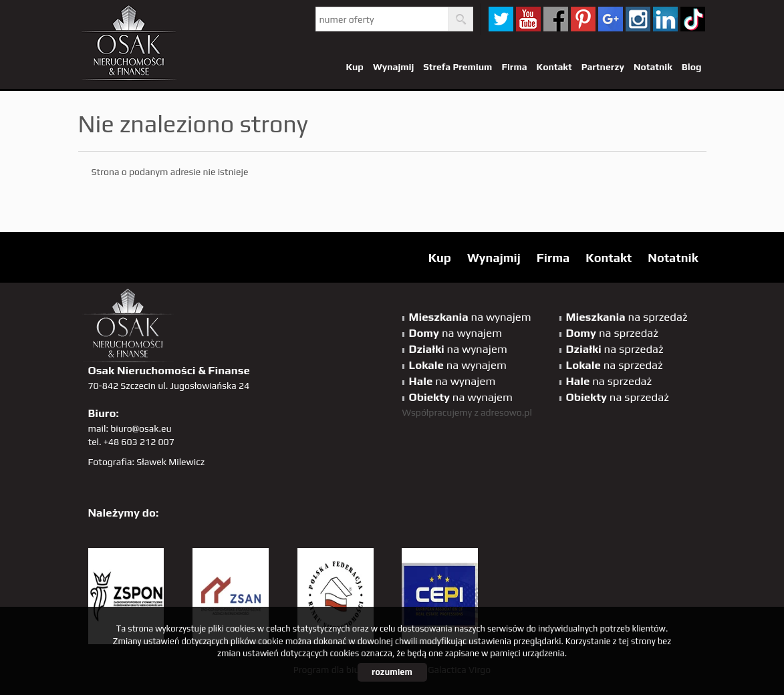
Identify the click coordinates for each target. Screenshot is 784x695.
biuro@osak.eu (141, 428)
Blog (692, 67)
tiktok (693, 19)
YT (528, 19)
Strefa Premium (458, 67)
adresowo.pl (506, 412)
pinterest (583, 19)
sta (638, 19)
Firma (514, 67)
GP (611, 19)
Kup (354, 67)
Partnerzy (603, 67)
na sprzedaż (627, 317)
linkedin (665, 19)
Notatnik (653, 67)
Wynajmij (393, 67)
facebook (556, 19)
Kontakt (554, 67)
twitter (501, 19)
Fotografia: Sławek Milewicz (147, 462)
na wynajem (470, 317)
